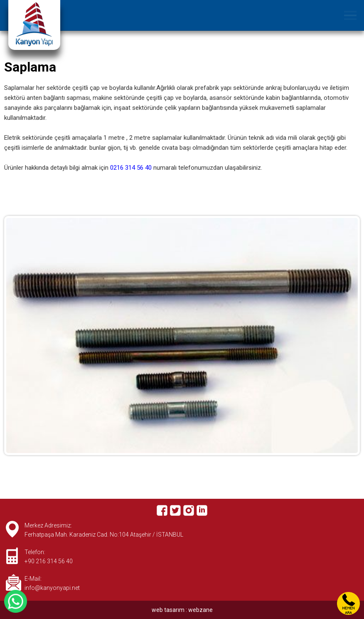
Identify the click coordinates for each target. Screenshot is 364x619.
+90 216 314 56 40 (49, 561)
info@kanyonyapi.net (52, 588)
